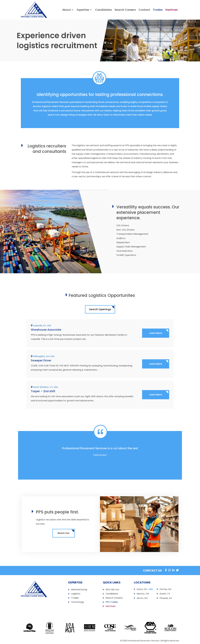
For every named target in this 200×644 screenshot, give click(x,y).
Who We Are (112, 590)
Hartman (110, 606)
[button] (72, 10)
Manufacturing (79, 590)
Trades (75, 598)
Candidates (112, 594)
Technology (78, 602)
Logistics (76, 594)
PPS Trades (112, 602)
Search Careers (114, 598)
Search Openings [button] (100, 309)
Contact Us (152, 570)
